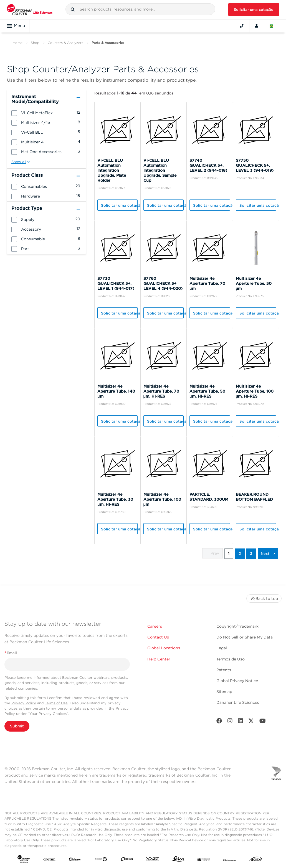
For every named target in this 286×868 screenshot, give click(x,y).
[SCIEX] (255, 860)
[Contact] (242, 26)
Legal (222, 648)
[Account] (257, 26)
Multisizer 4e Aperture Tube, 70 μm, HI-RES (161, 391)
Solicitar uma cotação (254, 10)
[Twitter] (251, 722)
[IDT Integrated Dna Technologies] (153, 860)
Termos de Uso (231, 659)
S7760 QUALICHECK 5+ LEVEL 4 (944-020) (163, 283)
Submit (17, 726)
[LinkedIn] (241, 722)
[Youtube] (263, 722)
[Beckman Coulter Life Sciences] (30, 10)
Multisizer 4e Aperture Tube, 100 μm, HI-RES (255, 391)
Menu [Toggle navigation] (16, 26)
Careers (155, 626)
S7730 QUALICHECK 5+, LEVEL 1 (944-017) (116, 283)
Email (11, 653)
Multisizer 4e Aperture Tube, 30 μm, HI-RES (115, 499)
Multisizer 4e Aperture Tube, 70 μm (207, 283)
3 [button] (251, 553)
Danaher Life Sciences (238, 702)
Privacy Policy (24, 703)
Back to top (264, 598)
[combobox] (140, 9)
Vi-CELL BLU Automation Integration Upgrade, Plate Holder (112, 170)
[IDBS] (127, 860)
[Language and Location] (272, 26)
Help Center (159, 659)
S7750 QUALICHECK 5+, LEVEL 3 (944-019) (255, 165)
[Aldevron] (75, 860)
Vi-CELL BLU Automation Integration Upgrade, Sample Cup (160, 170)
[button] (73, 9)
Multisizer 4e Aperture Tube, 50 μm (254, 283)
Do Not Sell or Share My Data (245, 637)
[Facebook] (219, 722)
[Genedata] (101, 860)
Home (18, 43)
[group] (46, 113)
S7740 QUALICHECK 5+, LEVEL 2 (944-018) (208, 165)
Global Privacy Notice (237, 681)
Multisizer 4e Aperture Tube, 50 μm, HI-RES (207, 391)
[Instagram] (230, 722)
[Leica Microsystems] (178, 860)
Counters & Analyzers (65, 43)
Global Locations (164, 648)
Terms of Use (56, 703)
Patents (224, 670)
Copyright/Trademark (237, 626)
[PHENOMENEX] (230, 860)
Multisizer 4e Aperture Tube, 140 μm (116, 391)
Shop (35, 43)
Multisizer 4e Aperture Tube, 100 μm (162, 499)
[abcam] (49, 860)
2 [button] (240, 553)
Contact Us (158, 637)
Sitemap (224, 692)
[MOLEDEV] (204, 860)
